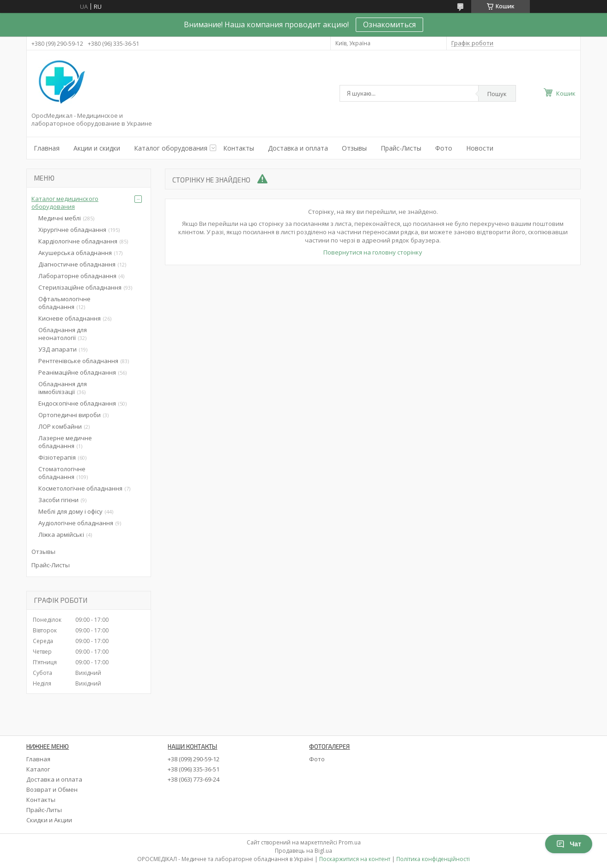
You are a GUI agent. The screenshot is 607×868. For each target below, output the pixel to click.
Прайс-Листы (401, 148)
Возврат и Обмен (52, 789)
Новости (480, 148)
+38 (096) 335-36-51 (194, 769)
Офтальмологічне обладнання (64, 303)
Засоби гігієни (58, 500)
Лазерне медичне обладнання (65, 442)
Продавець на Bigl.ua (303, 851)
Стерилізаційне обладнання (80, 287)
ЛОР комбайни (60, 426)
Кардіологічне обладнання (78, 241)
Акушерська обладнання (75, 253)
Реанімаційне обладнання (77, 372)
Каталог (38, 769)
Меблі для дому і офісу (70, 511)
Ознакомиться (389, 24)
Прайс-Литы (44, 810)
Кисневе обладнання (70, 318)
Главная (47, 148)
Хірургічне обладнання (72, 230)
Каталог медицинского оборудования (65, 203)
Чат (569, 844)
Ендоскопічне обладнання (77, 403)
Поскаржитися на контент (355, 859)
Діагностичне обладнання (77, 264)
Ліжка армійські (61, 534)
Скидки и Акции (49, 820)
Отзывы (354, 148)
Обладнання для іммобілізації (63, 388)
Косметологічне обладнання (80, 488)
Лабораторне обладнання (77, 276)
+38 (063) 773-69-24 (194, 779)
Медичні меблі (60, 218)
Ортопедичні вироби (70, 415)
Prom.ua (350, 842)
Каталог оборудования (171, 148)
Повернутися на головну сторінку (373, 252)
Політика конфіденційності (433, 859)
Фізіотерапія (57, 457)
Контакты (239, 148)
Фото (444, 148)
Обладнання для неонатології (63, 334)
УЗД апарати (58, 349)
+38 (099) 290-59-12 (194, 759)
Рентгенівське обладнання (78, 361)
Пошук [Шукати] (497, 94)
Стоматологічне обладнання (62, 473)
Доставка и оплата (298, 148)
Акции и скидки (97, 148)
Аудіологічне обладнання (76, 523)
